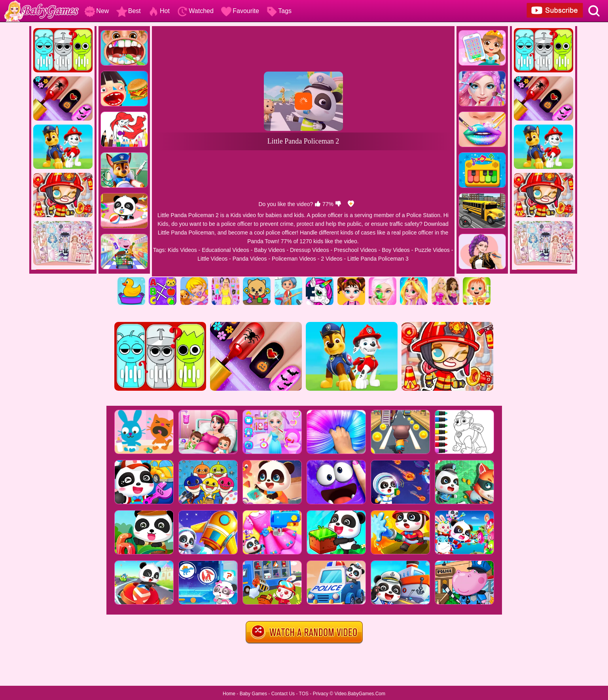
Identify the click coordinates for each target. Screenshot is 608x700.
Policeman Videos (294, 259)
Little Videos (212, 259)
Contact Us (283, 694)
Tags (279, 11)
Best (129, 11)
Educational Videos (225, 250)
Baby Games (253, 694)
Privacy (321, 694)
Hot (159, 11)
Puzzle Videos (432, 250)
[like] (318, 204)
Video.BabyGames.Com (360, 694)
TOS (304, 694)
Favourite (240, 11)
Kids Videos (182, 250)
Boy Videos (396, 250)
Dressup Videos (310, 250)
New (97, 11)
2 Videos (331, 259)
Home (229, 694)
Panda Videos (250, 259)
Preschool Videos (355, 250)
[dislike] (338, 204)
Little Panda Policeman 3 (378, 259)
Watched (195, 11)
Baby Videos (269, 250)
